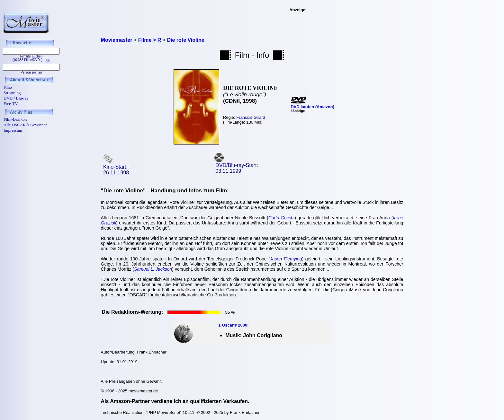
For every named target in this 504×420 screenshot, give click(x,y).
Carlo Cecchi (281, 218)
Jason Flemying (286, 259)
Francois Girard (251, 117)
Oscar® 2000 (234, 325)
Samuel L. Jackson (153, 269)
